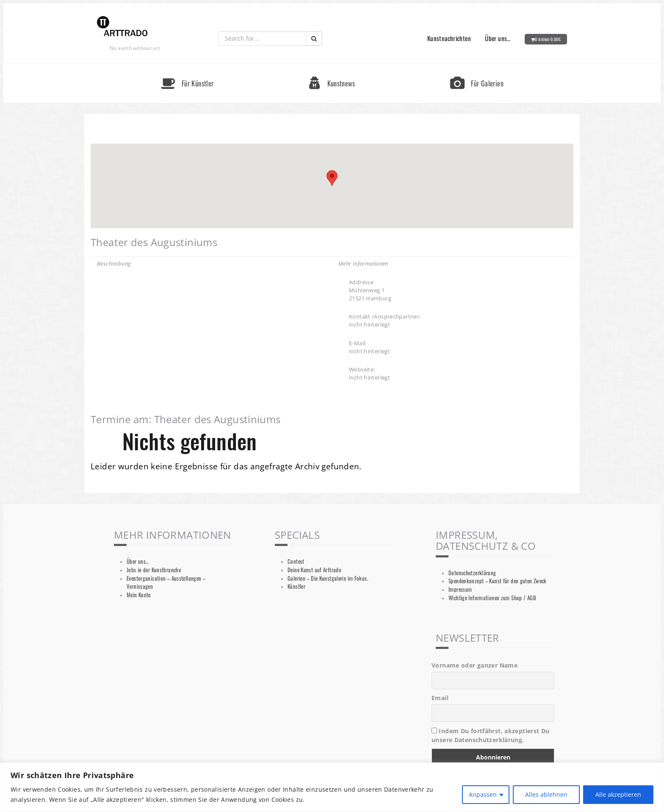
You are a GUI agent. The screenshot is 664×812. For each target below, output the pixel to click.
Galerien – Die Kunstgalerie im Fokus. (328, 578)
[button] (332, 178)
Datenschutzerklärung (472, 573)
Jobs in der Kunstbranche (154, 570)
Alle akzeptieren (618, 794)
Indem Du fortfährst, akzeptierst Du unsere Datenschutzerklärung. (491, 735)
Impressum (460, 589)
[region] (332, 787)
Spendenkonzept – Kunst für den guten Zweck (498, 581)
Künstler (296, 586)
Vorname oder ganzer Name (474, 665)
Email (440, 698)
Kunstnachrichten (449, 38)
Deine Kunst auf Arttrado (314, 570)
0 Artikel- (548, 39)
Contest (296, 561)
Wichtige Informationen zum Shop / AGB (492, 598)
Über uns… (498, 38)
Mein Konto (139, 595)
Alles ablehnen (546, 794)
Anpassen (483, 794)
